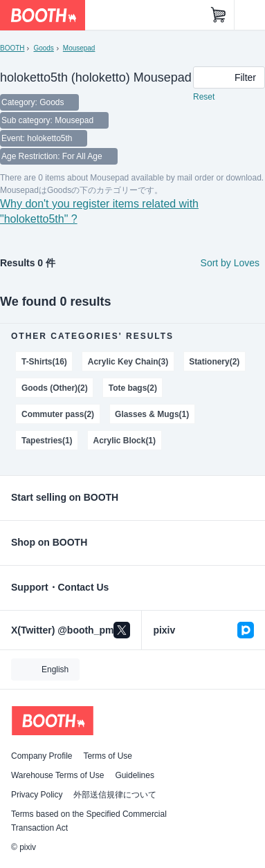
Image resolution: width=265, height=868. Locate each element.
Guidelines (135, 775)
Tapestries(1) (47, 441)
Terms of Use (108, 756)
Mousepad (79, 48)
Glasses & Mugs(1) (152, 414)
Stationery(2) (214, 362)
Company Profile (42, 756)
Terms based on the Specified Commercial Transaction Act (89, 821)
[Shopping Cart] (219, 15)
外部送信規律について (115, 795)
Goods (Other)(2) (55, 388)
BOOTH (12, 48)
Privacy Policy (37, 795)
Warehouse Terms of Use (57, 775)
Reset (204, 97)
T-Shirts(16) (44, 362)
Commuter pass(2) (58, 414)
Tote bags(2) (133, 388)
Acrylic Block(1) (125, 441)
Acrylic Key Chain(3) (128, 362)
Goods (43, 48)
